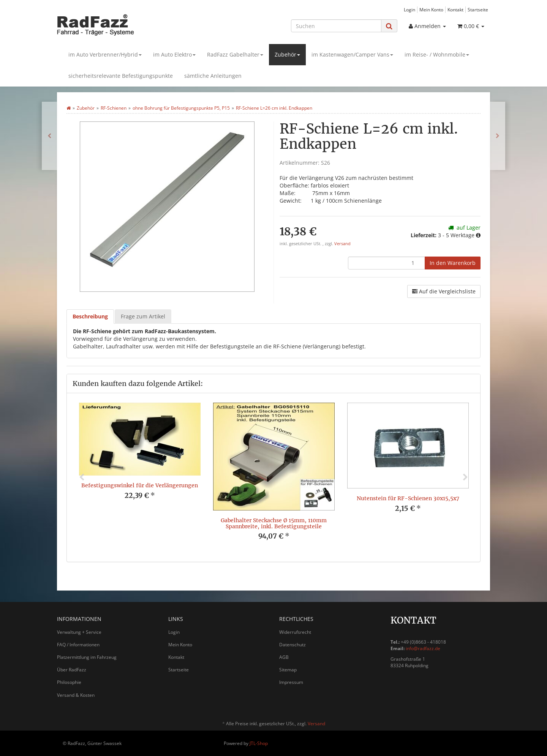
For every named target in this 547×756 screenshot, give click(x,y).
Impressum (291, 682)
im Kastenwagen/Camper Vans (352, 54)
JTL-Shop (259, 743)
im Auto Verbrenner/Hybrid (105, 54)
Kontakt (455, 9)
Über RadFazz (72, 670)
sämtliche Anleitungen (213, 76)
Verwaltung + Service (79, 632)
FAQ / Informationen (78, 645)
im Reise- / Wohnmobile (437, 54)
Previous (82, 477)
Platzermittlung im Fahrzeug (87, 657)
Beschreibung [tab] (90, 316)
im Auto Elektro (174, 54)
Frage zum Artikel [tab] (143, 316)
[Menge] (387, 263)
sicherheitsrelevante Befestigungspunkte (121, 76)
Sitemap (288, 670)
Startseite (478, 9)
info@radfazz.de (423, 648)
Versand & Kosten (76, 695)
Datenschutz (292, 645)
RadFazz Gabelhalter (235, 54)
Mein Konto (431, 9)
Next (465, 477)
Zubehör (287, 54)
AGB (284, 657)
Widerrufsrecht (295, 632)
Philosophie (69, 682)
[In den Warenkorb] (453, 263)
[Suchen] (336, 26)
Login (409, 9)
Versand (342, 244)
